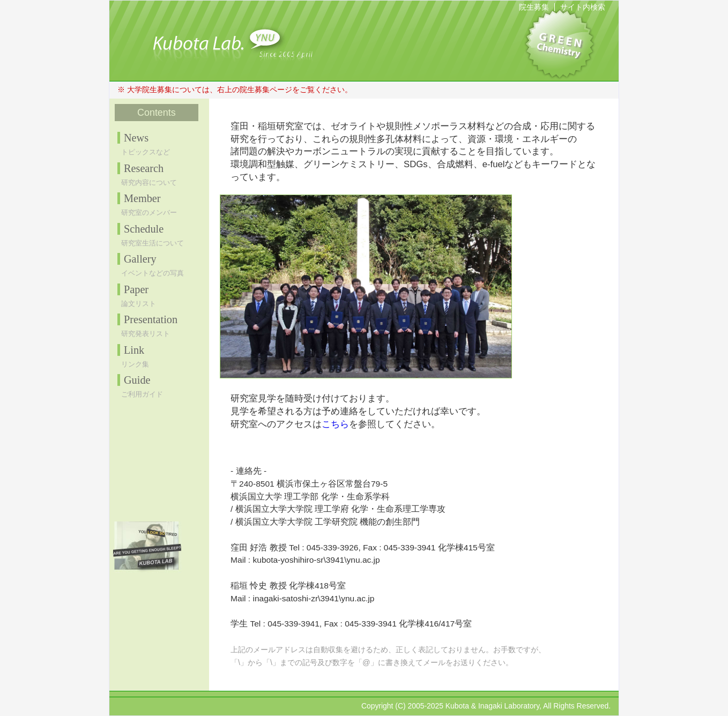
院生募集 (534, 7)
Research (144, 168)
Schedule (144, 229)
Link (134, 350)
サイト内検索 (583, 7)
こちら (335, 424)
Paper (136, 289)
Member (142, 198)
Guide (137, 380)
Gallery (140, 259)
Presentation (151, 319)
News (136, 138)
